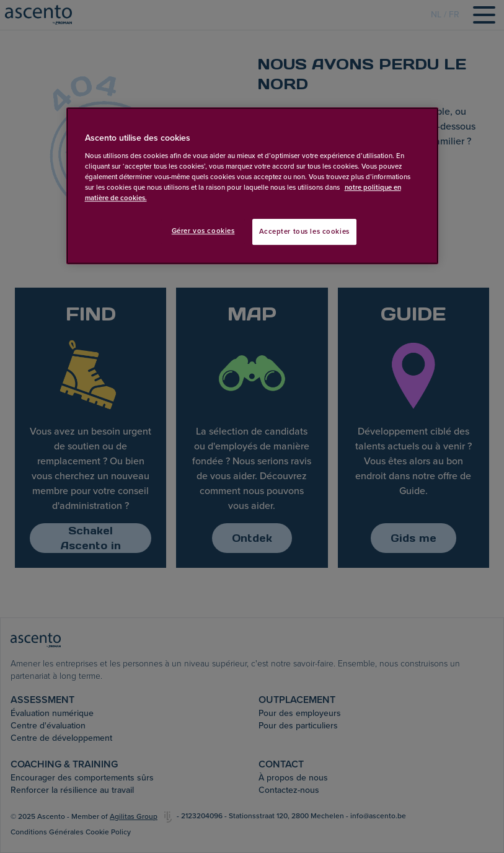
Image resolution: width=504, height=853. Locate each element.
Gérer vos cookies (203, 231)
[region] (252, 186)
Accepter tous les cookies (304, 232)
